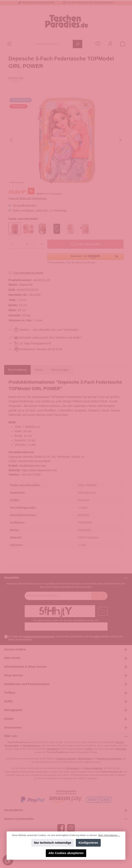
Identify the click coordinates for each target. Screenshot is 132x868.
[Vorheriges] (12, 140)
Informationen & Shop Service (25, 667)
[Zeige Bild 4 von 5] (73, 181)
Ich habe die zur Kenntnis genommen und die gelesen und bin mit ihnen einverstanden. (65, 638)
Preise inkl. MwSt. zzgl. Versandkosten (28, 198)
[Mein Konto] (110, 44)
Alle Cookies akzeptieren (66, 853)
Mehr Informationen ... (109, 835)
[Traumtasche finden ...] (48, 44)
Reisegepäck (13, 710)
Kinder (9, 719)
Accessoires (13, 727)
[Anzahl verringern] (13, 244)
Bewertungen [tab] (60, 370)
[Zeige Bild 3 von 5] (66, 181)
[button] (85, 258)
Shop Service (14, 675)
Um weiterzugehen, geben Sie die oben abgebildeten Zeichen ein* (66, 620)
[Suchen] (78, 44)
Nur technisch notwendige (53, 843)
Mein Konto (12, 658)
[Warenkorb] (123, 44)
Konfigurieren (88, 843)
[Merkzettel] (98, 44)
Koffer (8, 701)
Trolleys (10, 693)
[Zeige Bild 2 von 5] (58, 181)
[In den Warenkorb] (85, 244)
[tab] (17, 370)
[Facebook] (61, 828)
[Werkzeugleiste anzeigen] (8, 860)
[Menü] (9, 44)
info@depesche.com (33, 466)
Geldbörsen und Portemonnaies (27, 684)
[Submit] (99, 596)
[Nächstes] (120, 140)
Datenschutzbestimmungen (39, 637)
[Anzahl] (27, 244)
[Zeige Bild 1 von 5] (51, 181)
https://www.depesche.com (39, 470)
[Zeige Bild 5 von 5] (81, 181)
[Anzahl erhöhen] (42, 244)
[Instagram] (71, 828)
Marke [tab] (39, 370)
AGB (96, 637)
